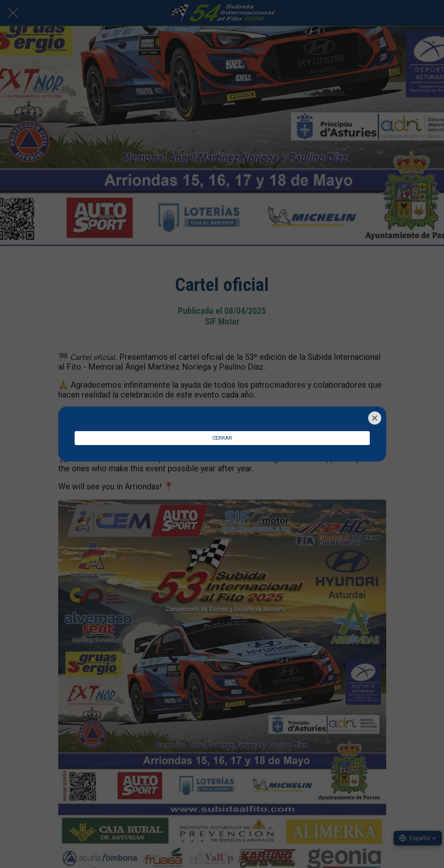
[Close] (375, 418)
